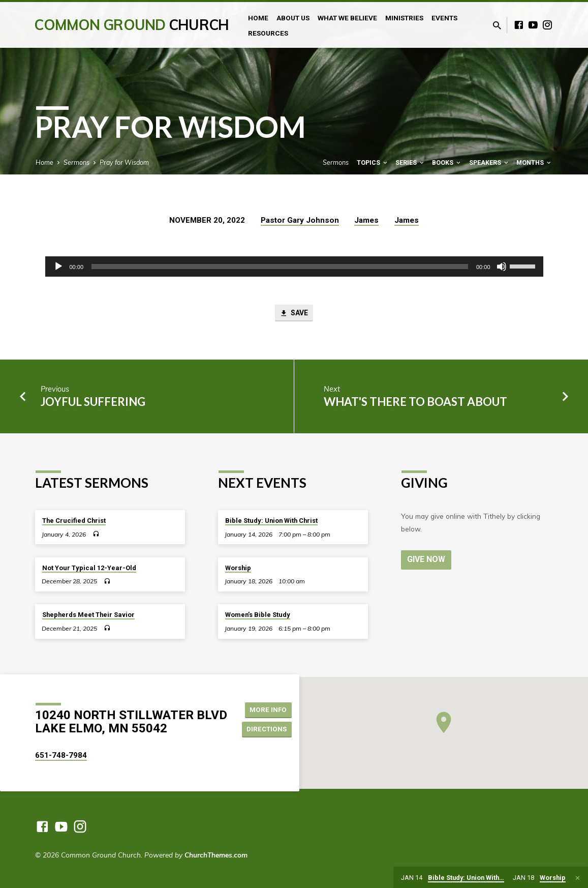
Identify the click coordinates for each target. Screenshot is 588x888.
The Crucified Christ (74, 521)
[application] (294, 267)
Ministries (404, 18)
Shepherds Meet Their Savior (88, 615)
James (366, 220)
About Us (293, 18)
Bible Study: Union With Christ (271, 521)
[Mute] (502, 267)
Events (444, 18)
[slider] (280, 267)
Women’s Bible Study (258, 615)
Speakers (489, 162)
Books (447, 162)
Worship (238, 568)
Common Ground (131, 25)
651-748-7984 (61, 755)
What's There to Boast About (415, 403)
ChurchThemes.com (216, 855)
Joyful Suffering (93, 403)
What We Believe (347, 18)
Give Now (427, 559)
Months (534, 162)
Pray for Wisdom (124, 162)
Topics (373, 162)
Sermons (76, 162)
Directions (268, 729)
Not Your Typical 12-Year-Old (89, 568)
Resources (268, 33)
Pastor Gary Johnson (300, 220)
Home (258, 18)
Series (410, 162)
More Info (270, 709)
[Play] (58, 267)
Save (294, 314)
